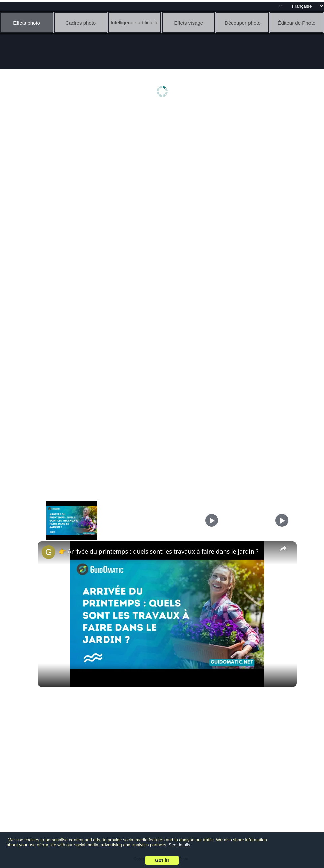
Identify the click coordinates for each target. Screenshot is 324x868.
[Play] (212, 520)
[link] (49, 552)
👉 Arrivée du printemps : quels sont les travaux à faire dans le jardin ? (159, 551)
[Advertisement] (164, 161)
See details (179, 845)
